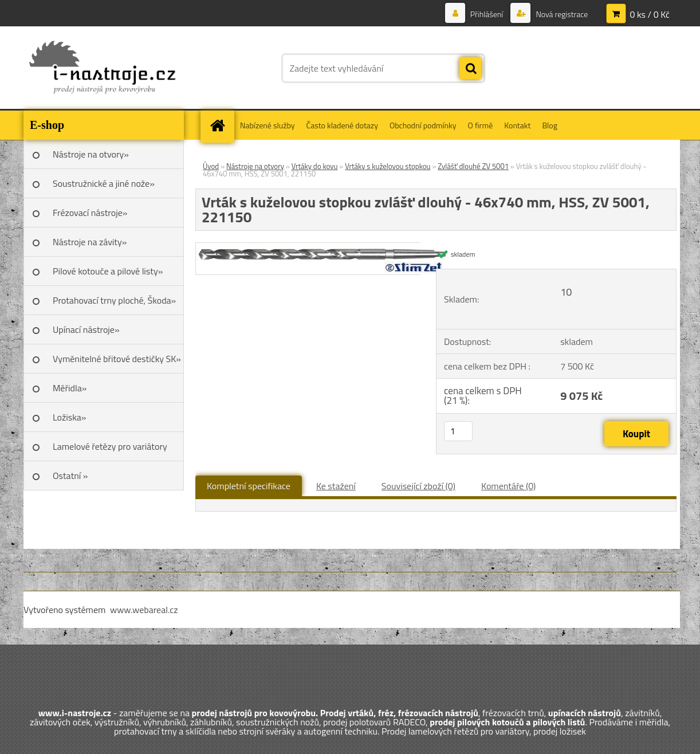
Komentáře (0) (508, 486)
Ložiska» (69, 417)
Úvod (211, 166)
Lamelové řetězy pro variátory (110, 446)
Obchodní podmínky (423, 125)
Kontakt (517, 125)
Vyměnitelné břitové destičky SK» (117, 359)
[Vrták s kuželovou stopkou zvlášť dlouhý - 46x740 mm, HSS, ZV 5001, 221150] (322, 248)
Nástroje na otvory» (91, 154)
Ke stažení (336, 486)
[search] (470, 69)
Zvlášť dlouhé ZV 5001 (473, 166)
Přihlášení (487, 14)
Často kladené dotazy (342, 125)
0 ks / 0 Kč (650, 14)
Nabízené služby (268, 125)
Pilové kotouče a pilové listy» (108, 271)
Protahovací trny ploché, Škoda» (114, 300)
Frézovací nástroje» (90, 213)
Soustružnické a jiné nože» (104, 183)
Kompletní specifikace (249, 486)
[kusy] (458, 431)
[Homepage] (221, 125)
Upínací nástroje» (86, 329)
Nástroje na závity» (90, 242)
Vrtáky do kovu (315, 166)
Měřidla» (70, 388)
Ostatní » (70, 476)
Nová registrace (561, 14)
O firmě (481, 125)
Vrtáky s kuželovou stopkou (388, 166)
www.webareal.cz (144, 610)
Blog (549, 125)
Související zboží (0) (418, 486)
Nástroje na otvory (255, 166)
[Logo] (102, 68)
